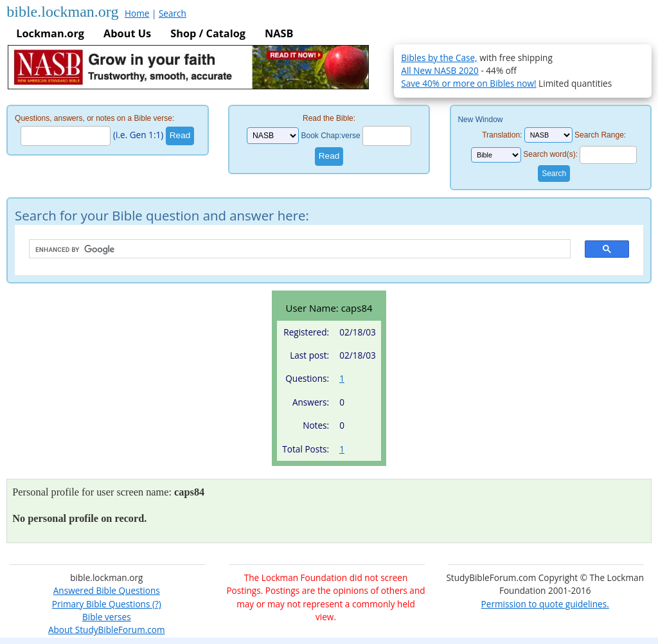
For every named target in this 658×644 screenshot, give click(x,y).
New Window (480, 120)
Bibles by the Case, (439, 58)
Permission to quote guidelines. (545, 604)
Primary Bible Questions (101, 604)
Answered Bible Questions (107, 590)
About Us (127, 33)
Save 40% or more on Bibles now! (468, 83)
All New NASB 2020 (440, 70)
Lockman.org (50, 33)
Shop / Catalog (208, 33)
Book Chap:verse (331, 136)
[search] (293, 249)
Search (173, 13)
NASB (279, 33)
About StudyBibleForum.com (107, 630)
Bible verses (107, 617)
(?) (155, 604)
